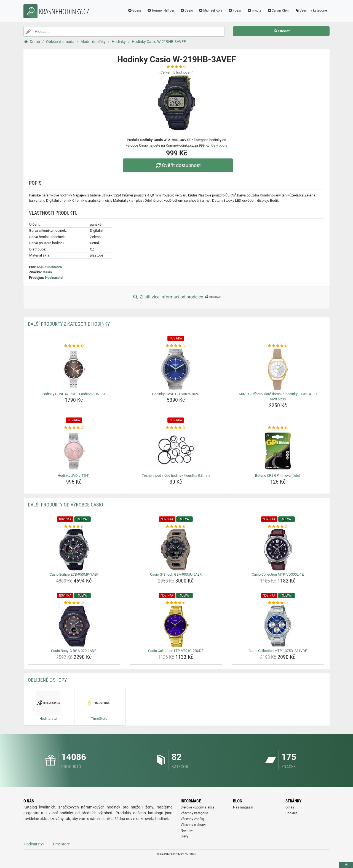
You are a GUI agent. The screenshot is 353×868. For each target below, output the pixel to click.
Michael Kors (211, 10)
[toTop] (346, 865)
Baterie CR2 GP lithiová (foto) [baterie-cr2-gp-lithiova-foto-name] (278, 475)
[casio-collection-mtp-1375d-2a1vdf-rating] (278, 603)
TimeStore (61, 844)
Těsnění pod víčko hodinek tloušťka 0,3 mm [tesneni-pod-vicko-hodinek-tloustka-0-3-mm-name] (176, 475)
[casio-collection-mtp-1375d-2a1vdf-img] (278, 626)
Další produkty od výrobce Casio (65, 505)
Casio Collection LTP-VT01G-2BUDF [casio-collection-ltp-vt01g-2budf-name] (176, 651)
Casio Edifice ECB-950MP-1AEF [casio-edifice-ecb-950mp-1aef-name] (74, 574)
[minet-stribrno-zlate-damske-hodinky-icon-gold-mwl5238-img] (278, 369)
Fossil (235, 10)
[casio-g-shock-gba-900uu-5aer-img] (176, 550)
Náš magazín (243, 807)
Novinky (187, 831)
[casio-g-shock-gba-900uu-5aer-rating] (176, 527)
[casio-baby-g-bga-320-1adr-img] (74, 626)
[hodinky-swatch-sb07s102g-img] (176, 369)
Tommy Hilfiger (161, 10)
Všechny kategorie (311, 10)
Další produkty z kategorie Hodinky (69, 324)
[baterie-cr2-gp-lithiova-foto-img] (278, 451)
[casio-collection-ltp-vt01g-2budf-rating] (176, 603)
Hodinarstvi (54, 278)
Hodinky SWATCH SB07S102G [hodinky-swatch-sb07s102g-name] (176, 394)
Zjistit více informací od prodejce (176, 297)
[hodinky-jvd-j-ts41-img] (74, 451)
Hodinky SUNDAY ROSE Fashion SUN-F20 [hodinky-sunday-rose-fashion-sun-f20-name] (74, 394)
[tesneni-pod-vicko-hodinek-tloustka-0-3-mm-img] (176, 451)
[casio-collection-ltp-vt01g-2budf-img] (176, 626)
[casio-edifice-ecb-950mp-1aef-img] (74, 550)
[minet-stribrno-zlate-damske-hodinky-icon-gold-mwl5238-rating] (278, 346)
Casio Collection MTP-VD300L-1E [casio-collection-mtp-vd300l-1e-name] (278, 574)
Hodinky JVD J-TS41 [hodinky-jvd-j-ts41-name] (74, 475)
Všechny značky (193, 819)
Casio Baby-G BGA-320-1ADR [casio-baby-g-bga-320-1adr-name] (74, 651)
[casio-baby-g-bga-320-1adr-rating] (74, 603)
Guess (135, 10)
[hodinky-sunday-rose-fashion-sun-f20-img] (74, 369)
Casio (186, 10)
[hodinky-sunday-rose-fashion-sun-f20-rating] (74, 346)
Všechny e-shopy (193, 825)
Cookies (291, 813)
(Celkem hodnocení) (176, 72)
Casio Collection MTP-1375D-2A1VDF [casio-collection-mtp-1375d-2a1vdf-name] (278, 651)
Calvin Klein (278, 10)
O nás (290, 807)
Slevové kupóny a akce (197, 807)
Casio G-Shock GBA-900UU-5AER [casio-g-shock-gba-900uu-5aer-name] (176, 574)
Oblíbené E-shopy (47, 680)
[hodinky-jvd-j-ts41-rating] (74, 428)
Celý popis (219, 145)
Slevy (184, 836)
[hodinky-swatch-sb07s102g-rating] (176, 346)
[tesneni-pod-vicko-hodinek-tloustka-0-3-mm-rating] (176, 428)
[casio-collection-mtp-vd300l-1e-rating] (278, 527)
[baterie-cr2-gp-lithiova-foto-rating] (278, 428)
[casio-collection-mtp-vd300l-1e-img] (278, 550)
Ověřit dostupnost (178, 165)
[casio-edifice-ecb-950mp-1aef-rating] (74, 527)
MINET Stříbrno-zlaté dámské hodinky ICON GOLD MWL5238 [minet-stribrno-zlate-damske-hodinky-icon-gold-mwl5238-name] (278, 397)
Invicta (254, 10)
